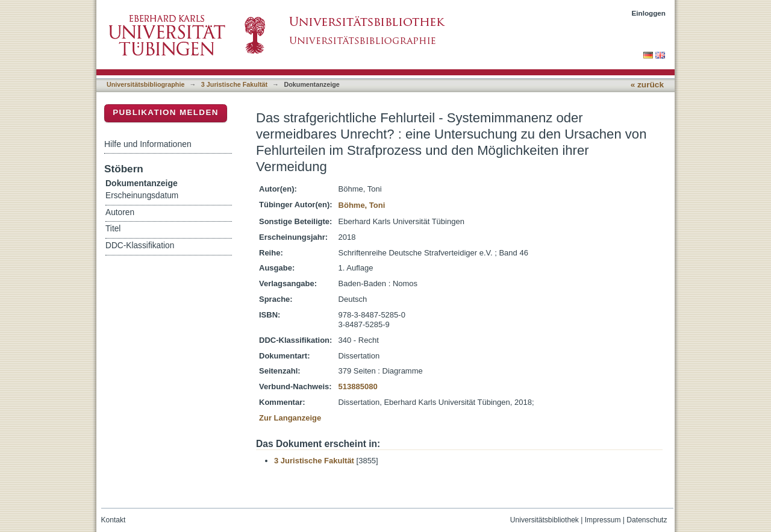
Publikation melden (166, 112)
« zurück (647, 85)
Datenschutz (647, 520)
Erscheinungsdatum (142, 196)
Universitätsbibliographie (145, 84)
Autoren (120, 212)
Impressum (603, 520)
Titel (113, 229)
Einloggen (649, 13)
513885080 (358, 386)
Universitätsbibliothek (545, 520)
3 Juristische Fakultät (234, 84)
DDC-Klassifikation (140, 246)
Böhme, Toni (362, 205)
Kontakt (114, 520)
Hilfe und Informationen (148, 144)
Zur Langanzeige (290, 418)
